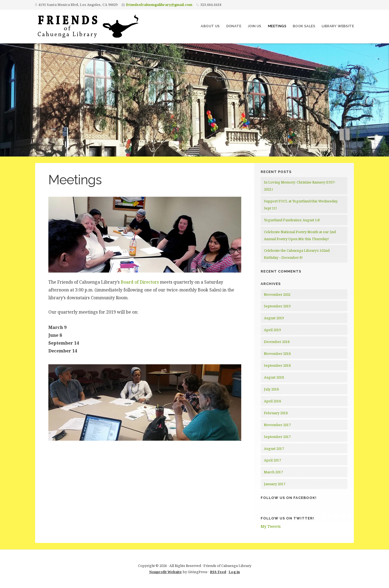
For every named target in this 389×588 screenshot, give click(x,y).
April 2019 (272, 330)
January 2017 (275, 484)
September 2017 (277, 437)
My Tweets (271, 526)
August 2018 (274, 377)
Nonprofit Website (165, 572)
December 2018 (277, 342)
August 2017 (274, 448)
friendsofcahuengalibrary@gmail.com (159, 5)
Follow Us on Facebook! (289, 498)
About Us (210, 26)
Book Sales (304, 26)
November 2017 (277, 425)
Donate (234, 26)
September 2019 (277, 306)
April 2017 (272, 460)
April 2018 (272, 401)
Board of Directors (140, 282)
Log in (234, 572)
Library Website (338, 26)
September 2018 (277, 365)
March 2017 (273, 472)
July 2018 (271, 389)
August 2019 (274, 318)
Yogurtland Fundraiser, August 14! (292, 220)
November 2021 (277, 294)
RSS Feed (218, 572)
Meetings (277, 26)
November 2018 (277, 354)
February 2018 (276, 413)
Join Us (255, 26)
